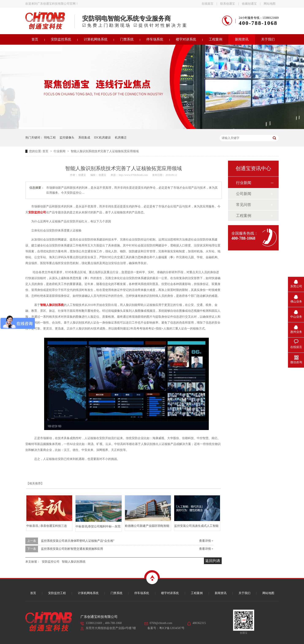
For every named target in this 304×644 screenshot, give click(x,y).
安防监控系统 (61, 39)
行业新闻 (60, 151)
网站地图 (270, 4)
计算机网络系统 (96, 39)
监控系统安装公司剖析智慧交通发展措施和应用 (72, 549)
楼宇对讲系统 (186, 39)
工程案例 (216, 39)
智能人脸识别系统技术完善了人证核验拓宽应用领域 (105, 151)
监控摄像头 (67, 138)
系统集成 (84, 138)
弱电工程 (50, 138)
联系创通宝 (228, 4)
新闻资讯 (242, 39)
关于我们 (268, 39)
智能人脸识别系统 (74, 562)
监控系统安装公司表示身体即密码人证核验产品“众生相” (78, 541)
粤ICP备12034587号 (172, 628)
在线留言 (208, 4)
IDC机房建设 (102, 138)
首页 (35, 39)
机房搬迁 (121, 138)
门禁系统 (127, 39)
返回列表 (213, 561)
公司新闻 (244, 194)
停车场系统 (155, 39)
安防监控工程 (57, 593)
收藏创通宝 (249, 4)
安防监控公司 (51, 562)
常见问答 (244, 205)
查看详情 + (206, 541)
